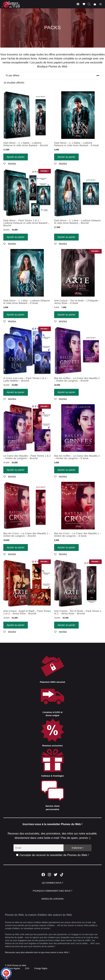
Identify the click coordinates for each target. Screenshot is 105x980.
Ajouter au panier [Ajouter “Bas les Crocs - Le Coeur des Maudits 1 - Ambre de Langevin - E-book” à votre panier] (66, 547)
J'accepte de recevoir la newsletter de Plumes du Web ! (52, 855)
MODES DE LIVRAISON (52, 899)
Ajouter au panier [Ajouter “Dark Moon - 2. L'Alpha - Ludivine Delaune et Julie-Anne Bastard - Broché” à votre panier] (16, 157)
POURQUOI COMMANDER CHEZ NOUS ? (52, 891)
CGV (27, 968)
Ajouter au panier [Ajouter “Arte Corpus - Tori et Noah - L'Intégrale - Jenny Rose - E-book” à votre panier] (66, 315)
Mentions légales (12, 968)
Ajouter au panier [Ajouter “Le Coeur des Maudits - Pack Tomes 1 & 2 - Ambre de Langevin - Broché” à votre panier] (16, 470)
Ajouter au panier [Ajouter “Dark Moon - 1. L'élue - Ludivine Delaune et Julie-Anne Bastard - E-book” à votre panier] (16, 315)
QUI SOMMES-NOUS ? (53, 883)
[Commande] (52, 76)
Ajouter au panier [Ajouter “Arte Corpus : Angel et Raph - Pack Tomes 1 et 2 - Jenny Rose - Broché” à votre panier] (16, 625)
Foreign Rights (41, 968)
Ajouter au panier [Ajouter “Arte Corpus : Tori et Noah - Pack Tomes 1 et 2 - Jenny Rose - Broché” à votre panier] (66, 625)
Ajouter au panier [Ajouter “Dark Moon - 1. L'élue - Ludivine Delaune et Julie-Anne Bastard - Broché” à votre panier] (66, 237)
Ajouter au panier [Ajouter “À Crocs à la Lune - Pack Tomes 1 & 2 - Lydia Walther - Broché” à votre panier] (16, 392)
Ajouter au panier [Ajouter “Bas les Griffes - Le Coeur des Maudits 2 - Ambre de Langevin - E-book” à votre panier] (66, 470)
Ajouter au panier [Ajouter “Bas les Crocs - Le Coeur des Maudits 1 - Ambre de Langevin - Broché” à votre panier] (16, 547)
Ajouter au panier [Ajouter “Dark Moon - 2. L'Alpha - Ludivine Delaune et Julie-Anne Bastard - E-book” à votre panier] (66, 157)
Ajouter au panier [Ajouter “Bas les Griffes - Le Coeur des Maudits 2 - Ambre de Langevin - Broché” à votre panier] (66, 392)
